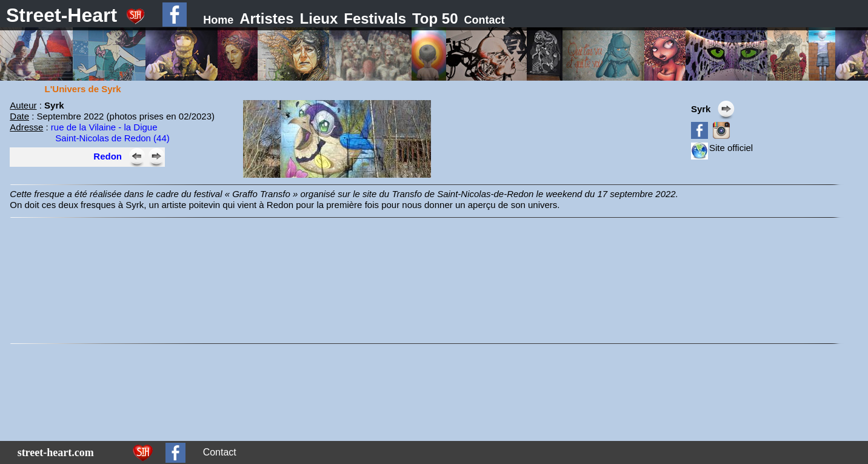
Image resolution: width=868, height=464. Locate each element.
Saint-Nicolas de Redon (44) (112, 138)
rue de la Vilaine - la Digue (104, 127)
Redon (108, 156)
